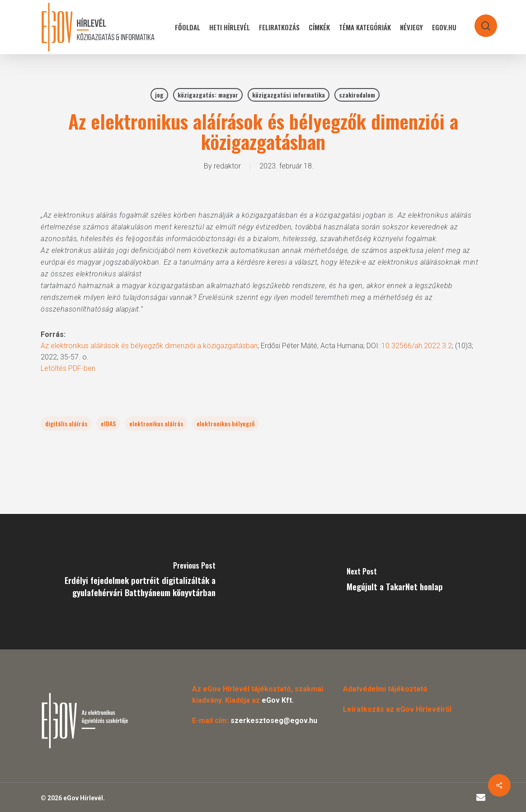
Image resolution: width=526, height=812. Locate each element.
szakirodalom (357, 95)
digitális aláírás (66, 423)
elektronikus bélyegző (225, 423)
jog (159, 95)
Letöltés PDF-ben (68, 368)
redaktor (227, 166)
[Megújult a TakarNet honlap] (394, 582)
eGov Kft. (278, 700)
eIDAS (108, 423)
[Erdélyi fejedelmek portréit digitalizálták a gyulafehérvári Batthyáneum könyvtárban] (131, 582)
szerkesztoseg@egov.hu (274, 721)
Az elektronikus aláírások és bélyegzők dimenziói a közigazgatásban (149, 346)
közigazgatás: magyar (208, 95)
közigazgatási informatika (289, 95)
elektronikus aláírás (156, 423)
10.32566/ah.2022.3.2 (417, 346)
